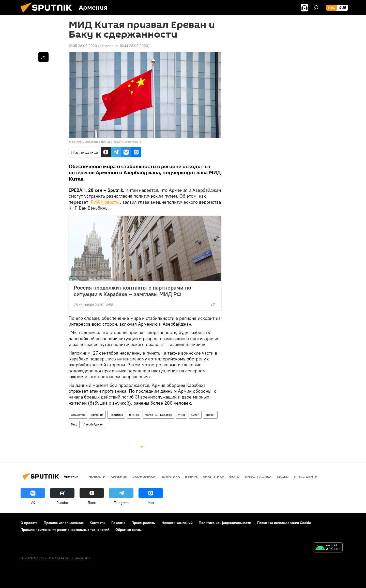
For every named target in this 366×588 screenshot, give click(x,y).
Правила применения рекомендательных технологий (65, 530)
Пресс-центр (305, 476)
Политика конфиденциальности (225, 523)
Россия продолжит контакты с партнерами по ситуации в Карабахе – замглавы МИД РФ (132, 291)
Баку (74, 424)
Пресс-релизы (143, 523)
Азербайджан (93, 424)
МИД (181, 415)
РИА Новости (105, 202)
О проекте (29, 523)
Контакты (97, 523)
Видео (283, 476)
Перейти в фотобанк (127, 142)
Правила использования (64, 523)
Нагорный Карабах (158, 415)
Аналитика (213, 476)
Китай (195, 415)
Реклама (118, 523)
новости (97, 476)
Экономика (144, 476)
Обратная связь (128, 530)
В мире (134, 415)
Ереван (210, 415)
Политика (116, 415)
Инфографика (258, 476)
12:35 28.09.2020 (83, 46)
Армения (97, 415)
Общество (78, 415)
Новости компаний (177, 523)
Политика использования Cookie (284, 523)
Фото (234, 476)
